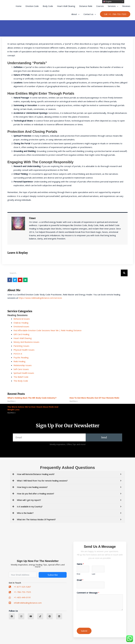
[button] (115, 14)
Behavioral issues (22, 319)
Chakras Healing (21, 323)
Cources (100, 6)
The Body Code (21, 381)
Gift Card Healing (21, 334)
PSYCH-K (18, 354)
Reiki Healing (19, 361)
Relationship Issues (23, 365)
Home (19, 6)
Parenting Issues (21, 346)
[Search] (124, 273)
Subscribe (53, 575)
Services (112, 6)
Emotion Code (32, 6)
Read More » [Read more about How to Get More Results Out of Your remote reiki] (74, 401)
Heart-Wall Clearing (66, 6)
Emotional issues (21, 326)
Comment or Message (88, 593)
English (107, 2)
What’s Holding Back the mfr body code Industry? (32, 398)
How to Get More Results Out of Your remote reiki (94, 398)
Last (94, 574)
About (74, 14)
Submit (84, 631)
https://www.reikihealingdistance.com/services (40, 298)
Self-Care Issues (21, 369)
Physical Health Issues (24, 350)
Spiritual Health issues (24, 373)
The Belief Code (21, 377)
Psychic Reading (21, 357)
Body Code (48, 6)
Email (80, 580)
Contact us (88, 14)
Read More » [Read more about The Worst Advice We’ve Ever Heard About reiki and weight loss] (12, 413)
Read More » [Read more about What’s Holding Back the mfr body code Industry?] (12, 401)
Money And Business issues (26, 342)
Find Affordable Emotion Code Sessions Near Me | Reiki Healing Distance (47, 330)
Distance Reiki (86, 6)
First (78, 574)
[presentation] (97, 618)
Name (80, 564)
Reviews (126, 6)
